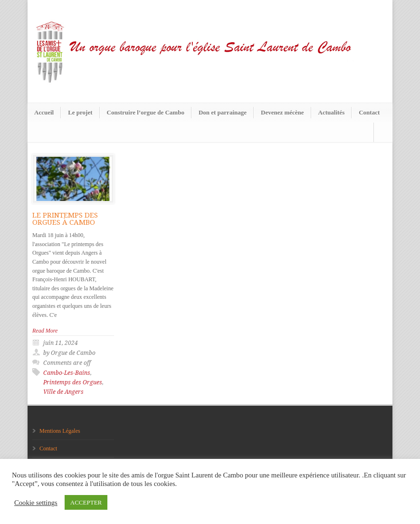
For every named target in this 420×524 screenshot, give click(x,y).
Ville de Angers (63, 392)
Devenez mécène (282, 112)
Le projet (80, 112)
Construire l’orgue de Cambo (146, 112)
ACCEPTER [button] (86, 502)
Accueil (44, 112)
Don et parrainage (223, 112)
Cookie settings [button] (36, 503)
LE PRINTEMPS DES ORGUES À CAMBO (65, 219)
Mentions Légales (60, 431)
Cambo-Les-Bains (67, 373)
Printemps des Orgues (73, 382)
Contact (369, 112)
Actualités (332, 112)
